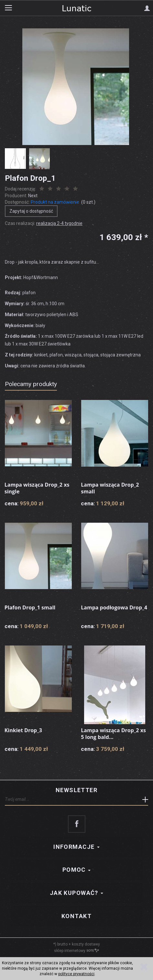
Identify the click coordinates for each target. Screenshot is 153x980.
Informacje (76, 847)
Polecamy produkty (31, 384)
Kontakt (76, 916)
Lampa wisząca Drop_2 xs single (37, 488)
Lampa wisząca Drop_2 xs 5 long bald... (113, 734)
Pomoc (77, 870)
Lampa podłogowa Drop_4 (114, 607)
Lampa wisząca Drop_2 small (110, 488)
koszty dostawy (86, 944)
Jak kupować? (77, 893)
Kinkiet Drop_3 (23, 730)
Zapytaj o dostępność (31, 211)
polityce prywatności (76, 974)
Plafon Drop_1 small (30, 607)
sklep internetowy (76, 951)
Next (33, 196)
